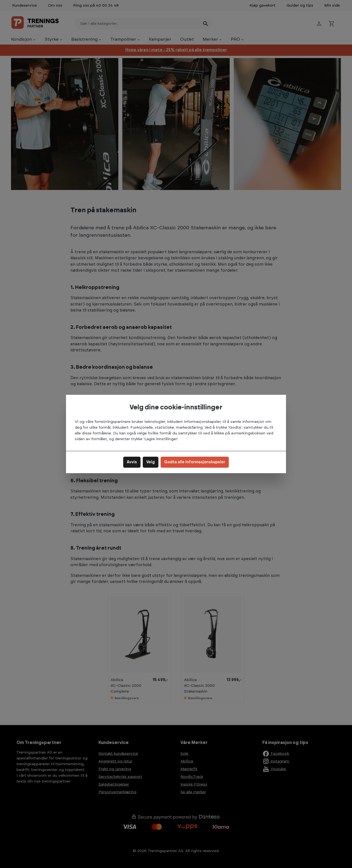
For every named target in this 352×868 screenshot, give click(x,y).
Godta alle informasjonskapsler (195, 462)
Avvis (132, 462)
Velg (151, 462)
